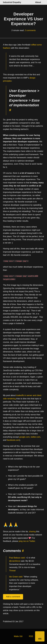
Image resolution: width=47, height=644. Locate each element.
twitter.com (35, 437)
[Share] (40, 636)
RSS (31, 636)
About (38, 2)
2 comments (30, 30)
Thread (12, 571)
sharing (32, 532)
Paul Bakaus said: (17, 558)
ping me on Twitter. (27, 541)
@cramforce (15, 561)
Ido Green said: (16, 577)
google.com (25, 437)
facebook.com (13, 440)
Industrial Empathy (12, 2)
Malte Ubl (18, 636)
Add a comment (13, 597)
